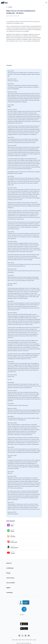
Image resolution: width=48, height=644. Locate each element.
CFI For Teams (10, 578)
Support (8, 588)
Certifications (10, 568)
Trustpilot (22, 615)
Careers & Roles (11, 583)
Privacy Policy (15, 640)
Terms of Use (22, 640)
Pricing (8, 573)
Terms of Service (29, 640)
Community (9, 593)
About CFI (9, 563)
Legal (35, 640)
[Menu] (46, 2)
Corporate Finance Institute (4, 3)
